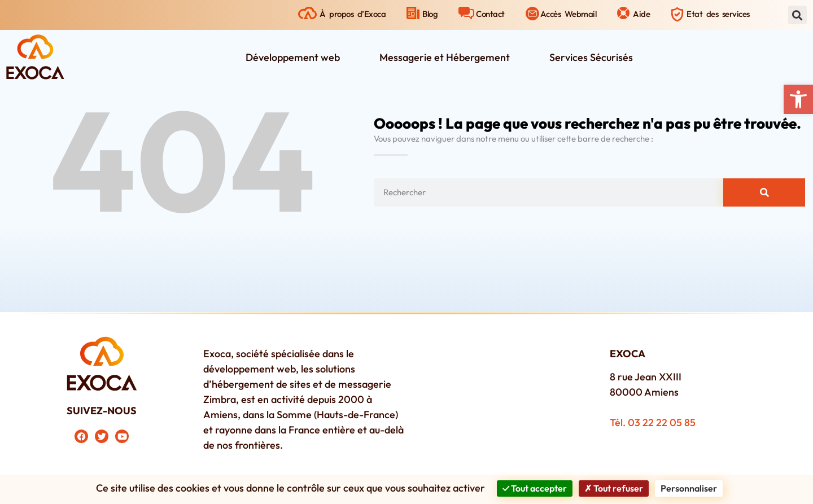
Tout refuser (614, 488)
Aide (641, 14)
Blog (430, 14)
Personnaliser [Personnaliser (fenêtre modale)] (689, 488)
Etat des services (718, 14)
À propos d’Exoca (353, 14)
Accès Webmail (569, 14)
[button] (798, 99)
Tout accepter (535, 488)
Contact (490, 14)
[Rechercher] (764, 192)
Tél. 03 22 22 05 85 (653, 422)
